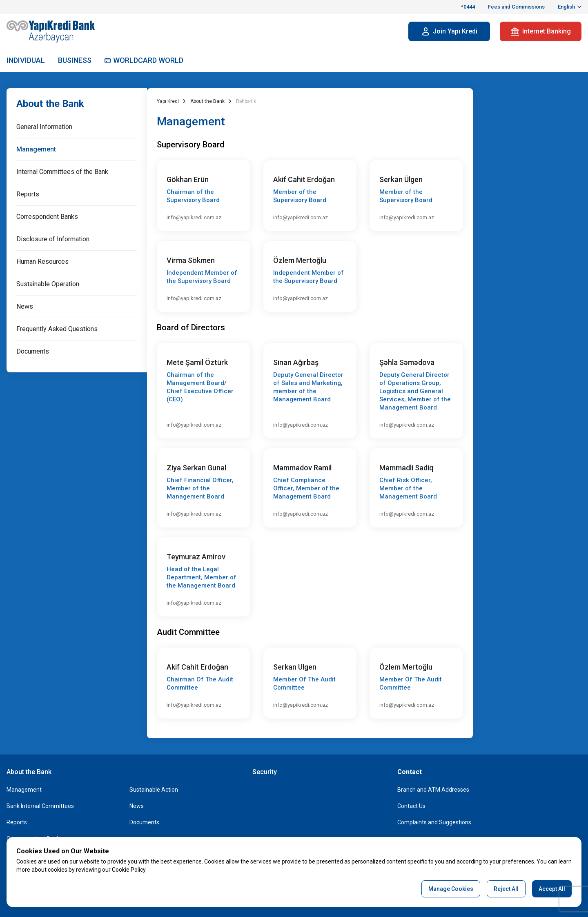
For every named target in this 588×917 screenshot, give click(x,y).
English (567, 7)
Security (265, 772)
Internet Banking (541, 31)
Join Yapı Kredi (449, 31)
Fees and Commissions (516, 7)
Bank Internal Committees (40, 806)
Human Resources (42, 262)
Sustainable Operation (48, 284)
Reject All (506, 889)
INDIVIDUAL (26, 60)
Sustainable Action (154, 790)
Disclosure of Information (53, 239)
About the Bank (50, 104)
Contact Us (411, 806)
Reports (28, 194)
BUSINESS (75, 60)
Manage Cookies (451, 889)
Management (36, 149)
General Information (44, 127)
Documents (33, 351)
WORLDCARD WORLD (144, 60)
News (25, 306)
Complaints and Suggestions (434, 822)
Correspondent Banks (47, 217)
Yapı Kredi (168, 101)
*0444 (468, 7)
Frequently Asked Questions (57, 329)
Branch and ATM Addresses (433, 790)
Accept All (552, 889)
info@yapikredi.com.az (194, 217)
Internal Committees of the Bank (62, 172)
